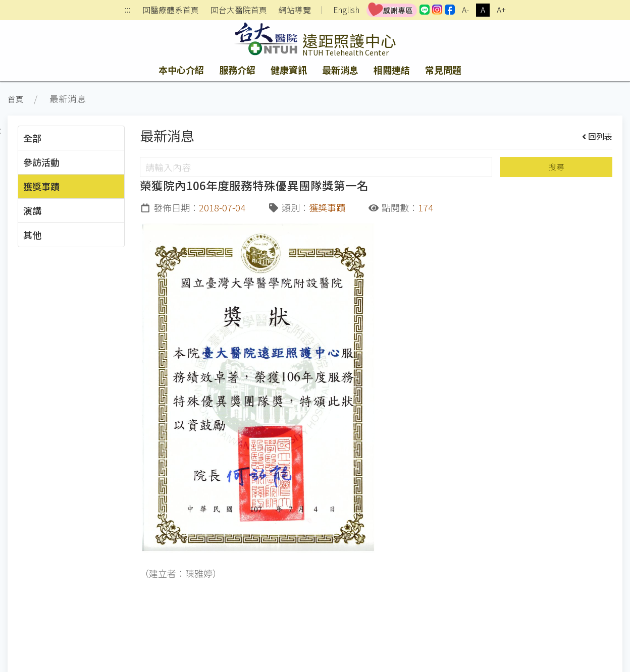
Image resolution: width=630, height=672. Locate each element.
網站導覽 (295, 10)
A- (465, 10)
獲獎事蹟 (41, 186)
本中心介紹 (181, 70)
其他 (32, 235)
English (346, 10)
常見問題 (443, 70)
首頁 (16, 99)
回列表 (597, 136)
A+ (501, 10)
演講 (32, 210)
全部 (32, 138)
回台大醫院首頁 (239, 10)
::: (128, 10)
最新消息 (340, 70)
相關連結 (392, 70)
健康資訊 (289, 70)
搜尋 (556, 167)
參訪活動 (41, 162)
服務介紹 (237, 70)
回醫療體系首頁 (171, 10)
